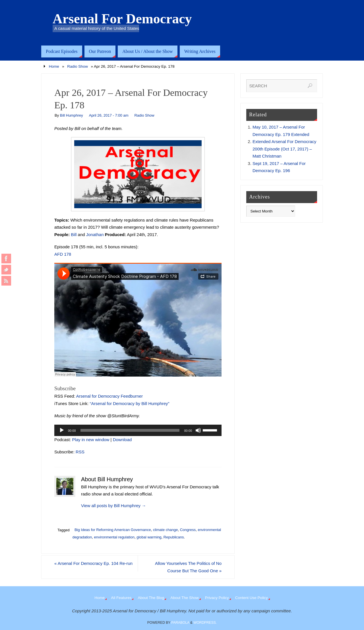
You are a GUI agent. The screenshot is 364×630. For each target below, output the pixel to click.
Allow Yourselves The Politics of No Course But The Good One (188, 567)
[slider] (130, 430)
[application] (138, 430)
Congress (188, 530)
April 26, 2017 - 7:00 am (109, 115)
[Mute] (198, 430)
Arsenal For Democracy (122, 19)
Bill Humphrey (72, 115)
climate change (165, 530)
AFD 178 (63, 254)
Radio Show (77, 66)
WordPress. (205, 623)
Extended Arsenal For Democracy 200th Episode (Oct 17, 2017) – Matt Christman (284, 149)
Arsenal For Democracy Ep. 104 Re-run (93, 563)
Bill (74, 235)
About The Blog (151, 598)
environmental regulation (114, 537)
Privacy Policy (217, 598)
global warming (149, 537)
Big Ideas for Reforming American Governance (113, 530)
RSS (80, 452)
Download (122, 440)
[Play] (62, 430)
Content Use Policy (252, 598)
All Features (121, 598)
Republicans (174, 537)
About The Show (185, 598)
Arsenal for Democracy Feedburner (109, 396)
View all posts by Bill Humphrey (113, 506)
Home (54, 66)
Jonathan (95, 235)
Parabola (180, 623)
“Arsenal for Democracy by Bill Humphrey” (130, 403)
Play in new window (91, 440)
